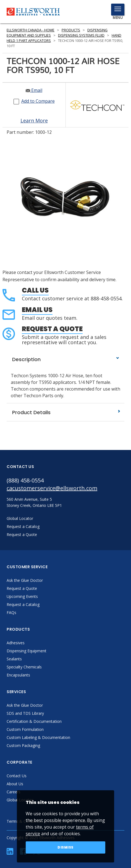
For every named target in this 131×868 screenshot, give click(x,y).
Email (34, 90)
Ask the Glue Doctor (25, 580)
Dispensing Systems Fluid (81, 35)
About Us (15, 784)
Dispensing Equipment (27, 651)
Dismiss (65, 847)
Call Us (35, 290)
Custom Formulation (25, 729)
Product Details (65, 412)
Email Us (37, 310)
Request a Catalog (23, 604)
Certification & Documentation (34, 721)
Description (65, 359)
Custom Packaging (23, 745)
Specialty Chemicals (24, 667)
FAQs (11, 612)
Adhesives (16, 643)
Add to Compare (38, 101)
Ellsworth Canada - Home (31, 30)
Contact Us (17, 776)
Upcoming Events (22, 596)
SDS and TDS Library (25, 713)
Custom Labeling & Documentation (38, 737)
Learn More (34, 120)
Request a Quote (52, 329)
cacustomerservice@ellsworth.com (52, 488)
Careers (14, 792)
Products (71, 30)
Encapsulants (18, 675)
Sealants (14, 659)
